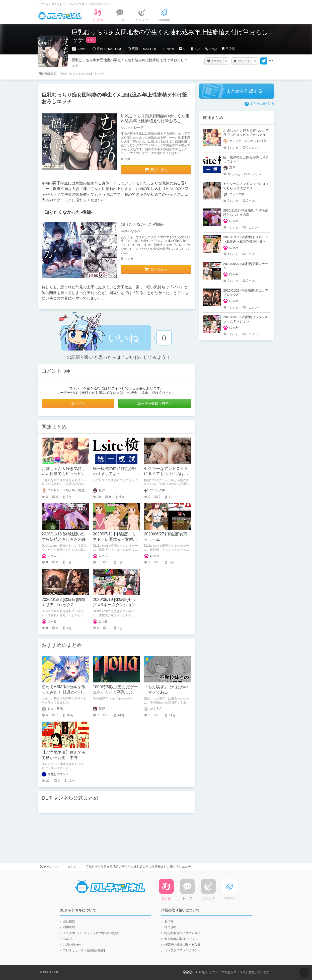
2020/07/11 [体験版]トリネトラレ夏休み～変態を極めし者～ (115, 539)
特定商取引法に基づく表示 (182, 933)
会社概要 (69, 921)
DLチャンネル (60, 15)
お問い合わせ (72, 945)
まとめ (72, 867)
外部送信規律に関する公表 (182, 945)
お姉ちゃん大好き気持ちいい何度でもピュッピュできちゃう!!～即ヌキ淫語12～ (246, 135)
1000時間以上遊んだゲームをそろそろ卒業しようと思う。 (115, 692)
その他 (230, 48)
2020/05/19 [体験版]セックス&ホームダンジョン (245, 319)
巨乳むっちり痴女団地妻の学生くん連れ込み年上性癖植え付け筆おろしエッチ (155, 121)
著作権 (169, 921)
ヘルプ (67, 939)
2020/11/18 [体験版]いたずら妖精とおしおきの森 (246, 213)
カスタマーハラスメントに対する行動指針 (92, 933)
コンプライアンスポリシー (182, 950)
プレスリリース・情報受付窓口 (84, 950)
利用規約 (69, 927)
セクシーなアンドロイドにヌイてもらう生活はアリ (166, 474)
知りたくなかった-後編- (142, 224)
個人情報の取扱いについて (182, 939)
